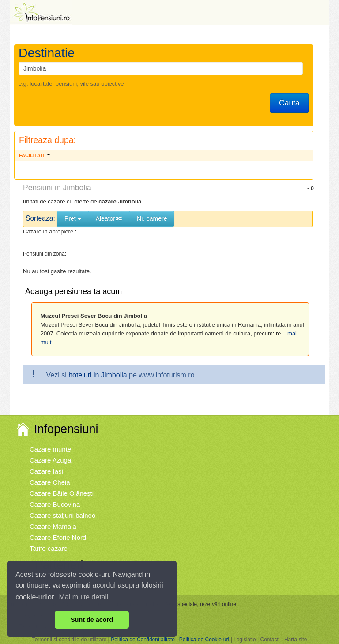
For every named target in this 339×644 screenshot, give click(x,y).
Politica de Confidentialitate (143, 640)
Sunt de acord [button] (92, 620)
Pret (73, 218)
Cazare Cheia (50, 482)
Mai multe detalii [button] (85, 597)
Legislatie (245, 640)
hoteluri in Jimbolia (98, 375)
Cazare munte (50, 449)
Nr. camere (152, 218)
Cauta (289, 103)
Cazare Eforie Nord (58, 537)
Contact (269, 640)
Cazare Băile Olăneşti (62, 493)
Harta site (296, 640)
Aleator (109, 218)
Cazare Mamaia (53, 526)
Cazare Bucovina (55, 504)
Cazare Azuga (50, 460)
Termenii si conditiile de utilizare (70, 640)
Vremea (41, 583)
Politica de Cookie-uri (204, 640)
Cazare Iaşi (46, 471)
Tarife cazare (49, 548)
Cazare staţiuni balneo (62, 515)
